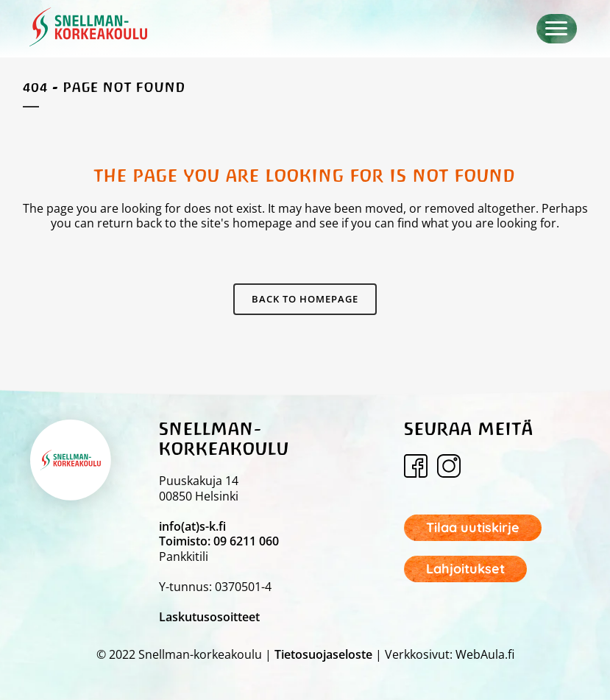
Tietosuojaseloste (323, 654)
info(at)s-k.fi (192, 526)
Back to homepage (305, 299)
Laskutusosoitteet (209, 617)
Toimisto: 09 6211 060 (219, 541)
